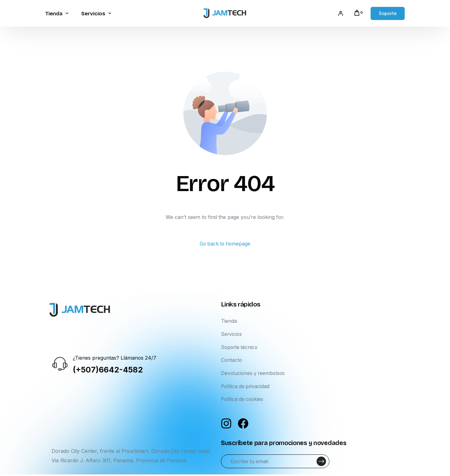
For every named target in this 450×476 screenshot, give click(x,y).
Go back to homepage (225, 244)
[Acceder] (340, 13)
